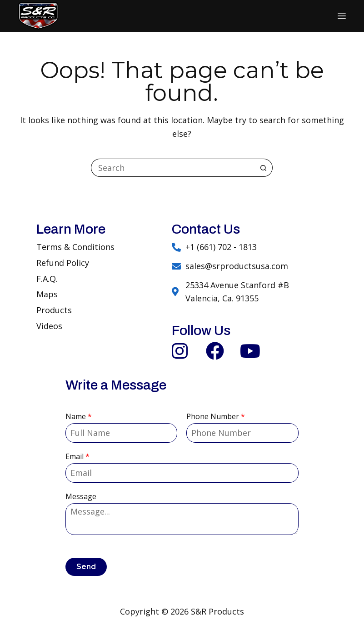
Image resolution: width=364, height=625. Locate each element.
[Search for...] (173, 168)
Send (86, 567)
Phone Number (216, 417)
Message (81, 497)
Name (79, 417)
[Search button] (264, 168)
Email (77, 457)
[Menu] (342, 16)
